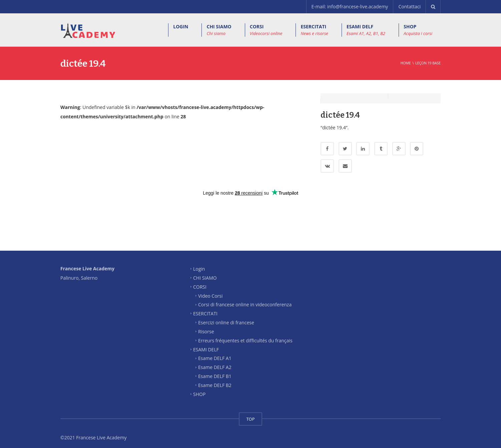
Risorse (206, 326)
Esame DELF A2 (215, 362)
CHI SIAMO (219, 30)
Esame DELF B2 (215, 380)
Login (199, 264)
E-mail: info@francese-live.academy (350, 6)
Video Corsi (210, 290)
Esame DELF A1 (215, 353)
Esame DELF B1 (215, 371)
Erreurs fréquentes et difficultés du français (245, 335)
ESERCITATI (314, 30)
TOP (250, 414)
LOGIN (181, 26)
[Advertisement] (250, 218)
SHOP (418, 30)
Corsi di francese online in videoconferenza (245, 299)
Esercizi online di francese (226, 317)
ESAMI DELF (366, 30)
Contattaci (409, 6)
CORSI (266, 30)
